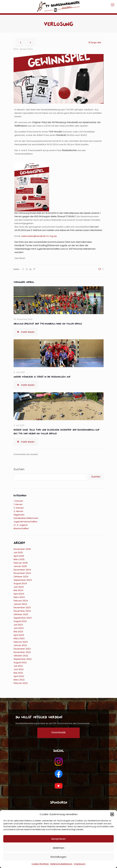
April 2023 (19, 635)
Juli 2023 (18, 625)
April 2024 (19, 594)
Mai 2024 (18, 590)
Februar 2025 (21, 563)
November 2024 (22, 573)
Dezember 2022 (22, 649)
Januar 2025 (20, 566)
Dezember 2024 (22, 570)
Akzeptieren (58, 839)
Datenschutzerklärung (61, 864)
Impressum (80, 864)
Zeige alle (95, 42)
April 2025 (19, 556)
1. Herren (18, 504)
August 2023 (20, 621)
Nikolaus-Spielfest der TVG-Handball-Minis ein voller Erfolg (48, 323)
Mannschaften (21, 528)
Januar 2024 (20, 604)
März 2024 (19, 597)
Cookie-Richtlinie (40, 864)
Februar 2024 (21, 601)
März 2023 (19, 638)
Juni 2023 (19, 628)
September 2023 (23, 618)
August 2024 (20, 583)
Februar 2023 (21, 642)
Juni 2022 (19, 669)
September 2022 (23, 659)
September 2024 (23, 580)
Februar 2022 (21, 683)
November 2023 (22, 611)
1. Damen (18, 501)
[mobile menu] (113, 5)
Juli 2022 (18, 666)
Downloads (58, 732)
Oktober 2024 (21, 577)
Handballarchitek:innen (26, 518)
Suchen (19, 469)
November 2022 (22, 652)
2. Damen (19, 508)
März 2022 (19, 680)
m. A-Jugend (21, 525)
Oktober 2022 (21, 656)
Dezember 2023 (22, 608)
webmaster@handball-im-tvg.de (39, 236)
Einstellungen (58, 857)
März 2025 (19, 559)
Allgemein (19, 515)
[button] (112, 814)
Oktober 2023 (21, 614)
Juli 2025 (18, 553)
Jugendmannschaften (25, 522)
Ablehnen (59, 848)
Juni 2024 (19, 587)
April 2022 (19, 676)
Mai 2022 (18, 673)
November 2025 (22, 549)
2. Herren (18, 511)
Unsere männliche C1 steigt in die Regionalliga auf (42, 376)
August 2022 (20, 662)
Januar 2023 (20, 645)
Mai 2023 (18, 632)
